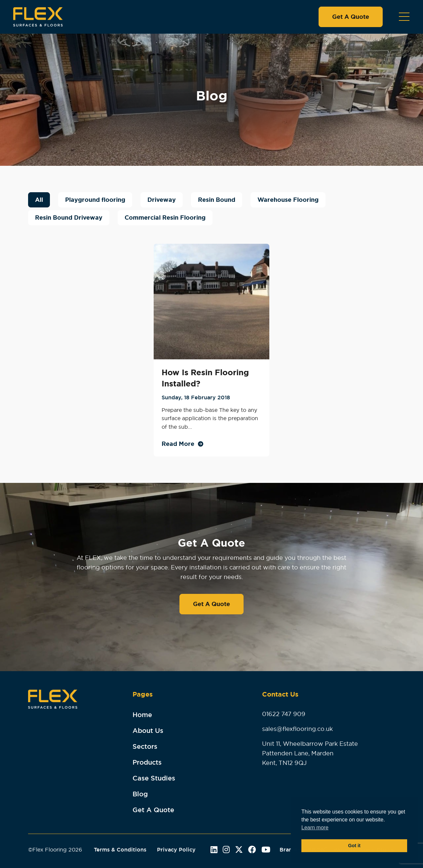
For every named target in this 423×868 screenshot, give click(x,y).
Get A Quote (351, 17)
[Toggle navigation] (404, 17)
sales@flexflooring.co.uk (297, 729)
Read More (178, 444)
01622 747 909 (284, 714)
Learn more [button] (315, 828)
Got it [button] (354, 846)
